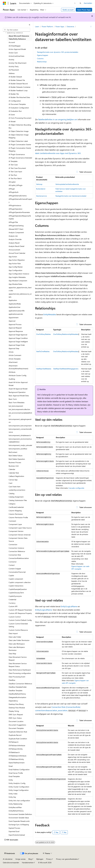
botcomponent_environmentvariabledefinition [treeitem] (20, 440)
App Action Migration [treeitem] (17, 260)
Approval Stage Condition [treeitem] (18, 338)
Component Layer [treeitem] (15, 524)
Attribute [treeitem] (12, 372)
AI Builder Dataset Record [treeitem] (18, 84)
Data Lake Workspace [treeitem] (17, 644)
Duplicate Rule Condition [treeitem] (18, 739)
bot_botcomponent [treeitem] (16, 406)
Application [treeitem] (13, 300)
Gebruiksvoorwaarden (11, 863)
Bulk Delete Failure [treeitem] (15, 456)
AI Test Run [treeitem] (13, 175)
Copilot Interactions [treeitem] (16, 586)
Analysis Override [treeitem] (15, 239)
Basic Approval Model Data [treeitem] (19, 396)
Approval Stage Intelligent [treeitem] (18, 342)
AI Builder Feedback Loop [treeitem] (18, 90)
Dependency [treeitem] (13, 701)
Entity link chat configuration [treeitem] (19, 800)
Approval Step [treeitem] (14, 348)
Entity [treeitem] (11, 780)
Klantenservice (41, 196)
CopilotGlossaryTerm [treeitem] (16, 593)
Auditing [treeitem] (12, 379)
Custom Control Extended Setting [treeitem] (18, 625)
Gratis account (68, 10)
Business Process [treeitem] (15, 462)
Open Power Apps (84, 10)
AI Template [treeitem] (13, 161)
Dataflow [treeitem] (12, 680)
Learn (37, 26)
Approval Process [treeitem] (15, 324)
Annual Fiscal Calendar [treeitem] (17, 253)
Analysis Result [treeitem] (14, 243)
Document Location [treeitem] (16, 721)
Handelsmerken (28, 863)
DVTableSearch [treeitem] (14, 752)
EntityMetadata (50, 314)
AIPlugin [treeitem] (12, 189)
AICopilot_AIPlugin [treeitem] (16, 185)
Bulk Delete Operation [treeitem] (17, 459)
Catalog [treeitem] (12, 493)
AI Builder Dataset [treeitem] (15, 77)
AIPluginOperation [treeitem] (15, 209)
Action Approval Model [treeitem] (17, 49)
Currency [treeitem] (12, 603)
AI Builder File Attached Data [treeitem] (19, 97)
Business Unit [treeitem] (14, 466)
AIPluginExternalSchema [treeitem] (18, 196)
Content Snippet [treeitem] (15, 569)
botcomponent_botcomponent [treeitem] (20, 426)
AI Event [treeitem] (12, 115)
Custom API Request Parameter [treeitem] (20, 610)
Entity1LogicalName (69, 606)
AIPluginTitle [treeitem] (13, 222)
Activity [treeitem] (11, 60)
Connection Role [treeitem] (15, 555)
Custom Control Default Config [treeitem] (20, 620)
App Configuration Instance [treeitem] (19, 274)
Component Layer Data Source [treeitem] (20, 528)
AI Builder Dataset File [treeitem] (17, 80)
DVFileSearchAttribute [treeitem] (17, 745)
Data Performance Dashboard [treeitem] (20, 670)
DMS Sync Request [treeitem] (16, 714)
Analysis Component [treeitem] (16, 232)
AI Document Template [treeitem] (17, 104)
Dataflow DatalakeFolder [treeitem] (18, 687)
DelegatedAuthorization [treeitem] (17, 697)
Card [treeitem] (10, 483)
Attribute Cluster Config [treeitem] (17, 375)
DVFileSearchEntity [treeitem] (16, 749)
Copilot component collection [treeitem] (20, 582)
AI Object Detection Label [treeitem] (18, 141)
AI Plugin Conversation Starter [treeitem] (20, 144)
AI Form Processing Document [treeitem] (20, 118)
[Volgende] (75, 3)
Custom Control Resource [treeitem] (18, 630)
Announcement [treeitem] (14, 250)
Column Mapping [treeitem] (15, 511)
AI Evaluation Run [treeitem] (15, 111)
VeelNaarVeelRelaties (44, 369)
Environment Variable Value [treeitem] (19, 818)
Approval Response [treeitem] (16, 331)
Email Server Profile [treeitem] (16, 773)
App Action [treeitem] (13, 257)
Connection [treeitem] (13, 544)
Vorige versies (20, 859)
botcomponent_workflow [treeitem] (18, 449)
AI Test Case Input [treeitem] (15, 172)
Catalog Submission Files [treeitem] (18, 500)
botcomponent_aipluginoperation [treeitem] (20, 421)
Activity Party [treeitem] (14, 66)
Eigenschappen (43, 55)
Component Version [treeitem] (16, 531)
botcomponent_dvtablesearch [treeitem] (20, 435)
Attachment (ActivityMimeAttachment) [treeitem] (18, 367)
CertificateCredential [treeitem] (16, 507)
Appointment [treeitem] (14, 318)
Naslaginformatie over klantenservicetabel (71, 196)
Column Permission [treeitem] (16, 514)
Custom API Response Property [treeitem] (20, 613)
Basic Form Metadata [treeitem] (17, 402)
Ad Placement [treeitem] (14, 70)
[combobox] (17, 30)
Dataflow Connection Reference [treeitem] (20, 684)
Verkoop (39, 184)
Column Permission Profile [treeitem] (18, 517)
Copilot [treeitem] (11, 575)
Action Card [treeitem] (13, 53)
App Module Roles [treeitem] (15, 284)
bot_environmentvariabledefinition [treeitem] (20, 414)
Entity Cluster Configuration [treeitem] (19, 787)
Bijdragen (40, 859)
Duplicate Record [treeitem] (15, 735)
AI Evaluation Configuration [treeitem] (19, 108)
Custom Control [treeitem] (15, 617)
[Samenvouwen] (30, 25)
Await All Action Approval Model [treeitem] (18, 384)
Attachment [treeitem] (13, 362)
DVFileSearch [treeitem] (14, 742)
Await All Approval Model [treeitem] (18, 389)
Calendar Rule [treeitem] (14, 473)
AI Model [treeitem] (12, 121)
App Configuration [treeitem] (15, 270)
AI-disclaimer (8, 859)
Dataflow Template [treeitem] (15, 690)
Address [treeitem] (12, 73)
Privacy (49, 859)
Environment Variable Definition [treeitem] (20, 814)
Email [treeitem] (11, 766)
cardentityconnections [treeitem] (17, 490)
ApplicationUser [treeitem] (15, 307)
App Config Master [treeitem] (16, 267)
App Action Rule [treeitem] (15, 263)
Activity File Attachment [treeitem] (18, 63)
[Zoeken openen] (80, 3)
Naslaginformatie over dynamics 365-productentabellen (58, 52)
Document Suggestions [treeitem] (17, 725)
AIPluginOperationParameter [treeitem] (19, 212)
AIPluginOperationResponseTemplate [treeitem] (20, 217)
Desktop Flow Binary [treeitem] (16, 704)
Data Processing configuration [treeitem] (20, 673)
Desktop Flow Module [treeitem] (17, 708)
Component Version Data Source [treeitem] (18, 540)
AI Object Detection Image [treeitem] (19, 131)
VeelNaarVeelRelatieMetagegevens (66, 369)
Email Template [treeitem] (14, 776)
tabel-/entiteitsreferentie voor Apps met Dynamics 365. (58, 153)
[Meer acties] (91, 27)
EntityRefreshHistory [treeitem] (16, 811)
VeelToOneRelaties (43, 351)
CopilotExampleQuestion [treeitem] (18, 589)
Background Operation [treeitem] (17, 392)
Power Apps (60, 26)
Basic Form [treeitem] (13, 399)
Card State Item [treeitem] (15, 487)
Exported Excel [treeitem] (14, 831)
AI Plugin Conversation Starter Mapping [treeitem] (20, 149)
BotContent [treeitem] (13, 452)
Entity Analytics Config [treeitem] (17, 783)
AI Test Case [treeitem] (13, 165)
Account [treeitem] (12, 42)
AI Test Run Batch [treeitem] (15, 178)
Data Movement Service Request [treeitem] (18, 659)
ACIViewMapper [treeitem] (15, 46)
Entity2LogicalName (44, 610)
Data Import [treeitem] (13, 633)
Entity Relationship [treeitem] (15, 804)
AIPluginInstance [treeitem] (15, 205)
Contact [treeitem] (12, 565)
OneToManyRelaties (43, 334)
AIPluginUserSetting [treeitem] (16, 226)
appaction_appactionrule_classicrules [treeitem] (20, 289)
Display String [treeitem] (14, 711)
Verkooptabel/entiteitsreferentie (67, 184)
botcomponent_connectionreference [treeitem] (20, 431)
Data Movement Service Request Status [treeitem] (18, 665)
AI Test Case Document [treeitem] (17, 168)
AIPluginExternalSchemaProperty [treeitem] (20, 201)
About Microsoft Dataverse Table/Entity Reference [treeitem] (19, 37)
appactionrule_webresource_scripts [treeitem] (20, 295)
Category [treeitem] (12, 504)
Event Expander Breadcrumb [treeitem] (19, 821)
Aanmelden (88, 3)
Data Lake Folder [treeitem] (15, 637)
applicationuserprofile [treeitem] (17, 311)
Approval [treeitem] (12, 321)
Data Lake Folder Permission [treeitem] (19, 640)
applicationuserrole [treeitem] (16, 314)
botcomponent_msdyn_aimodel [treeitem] (20, 445)
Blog (30, 859)
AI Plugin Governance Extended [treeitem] (20, 158)
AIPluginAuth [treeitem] (14, 192)
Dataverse (70, 26)
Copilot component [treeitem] (16, 579)
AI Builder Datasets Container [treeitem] (20, 87)
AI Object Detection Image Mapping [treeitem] (19, 136)
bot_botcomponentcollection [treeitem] (19, 409)
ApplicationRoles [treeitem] (15, 304)
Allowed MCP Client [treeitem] (16, 229)
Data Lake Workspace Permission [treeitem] (17, 649)
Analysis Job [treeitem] (13, 236)
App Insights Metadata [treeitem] (17, 277)
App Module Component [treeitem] (18, 281)
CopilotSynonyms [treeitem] (15, 596)
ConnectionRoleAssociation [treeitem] (19, 558)
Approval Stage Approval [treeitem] (18, 335)
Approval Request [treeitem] (15, 328)
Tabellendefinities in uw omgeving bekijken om (58, 119)
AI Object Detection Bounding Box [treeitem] (20, 126)
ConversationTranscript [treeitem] (17, 572)
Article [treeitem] (11, 352)
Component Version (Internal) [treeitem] (20, 535)
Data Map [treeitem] (12, 654)
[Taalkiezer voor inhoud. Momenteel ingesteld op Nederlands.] (10, 853)
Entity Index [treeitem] (13, 794)
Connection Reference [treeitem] (17, 551)
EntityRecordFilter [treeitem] (15, 807)
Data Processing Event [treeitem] (17, 677)
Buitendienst (41, 189)
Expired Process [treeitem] (14, 828)
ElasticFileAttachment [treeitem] (17, 763)
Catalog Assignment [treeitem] (16, 497)
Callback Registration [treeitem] (16, 476)
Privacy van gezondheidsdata (67, 859)
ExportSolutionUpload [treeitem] (17, 835)
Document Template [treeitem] (16, 728)
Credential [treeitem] (12, 599)
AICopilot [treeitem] (12, 182)
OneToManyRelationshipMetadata (66, 334)
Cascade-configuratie (76, 488)
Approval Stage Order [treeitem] (17, 345)
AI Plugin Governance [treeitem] (17, 154)
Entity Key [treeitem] (12, 797)
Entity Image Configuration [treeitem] (19, 790)
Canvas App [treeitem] (13, 480)
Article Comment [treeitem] (15, 355)
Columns (40, 58)
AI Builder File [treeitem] (14, 94)
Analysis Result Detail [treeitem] (16, 246)
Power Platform (47, 26)
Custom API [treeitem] (13, 606)
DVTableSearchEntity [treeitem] (16, 759)
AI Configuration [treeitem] (15, 101)
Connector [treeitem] (13, 562)
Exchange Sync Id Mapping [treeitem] (19, 825)
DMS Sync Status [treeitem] (15, 718)
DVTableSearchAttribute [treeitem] (17, 756)
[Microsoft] (4, 3)
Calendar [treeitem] (12, 469)
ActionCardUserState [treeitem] (16, 56)
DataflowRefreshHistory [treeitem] (17, 694)
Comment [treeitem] (12, 521)
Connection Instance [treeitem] (16, 548)
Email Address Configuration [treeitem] (19, 769)
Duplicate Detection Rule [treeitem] (18, 732)
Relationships (42, 62)
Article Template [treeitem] (15, 359)
